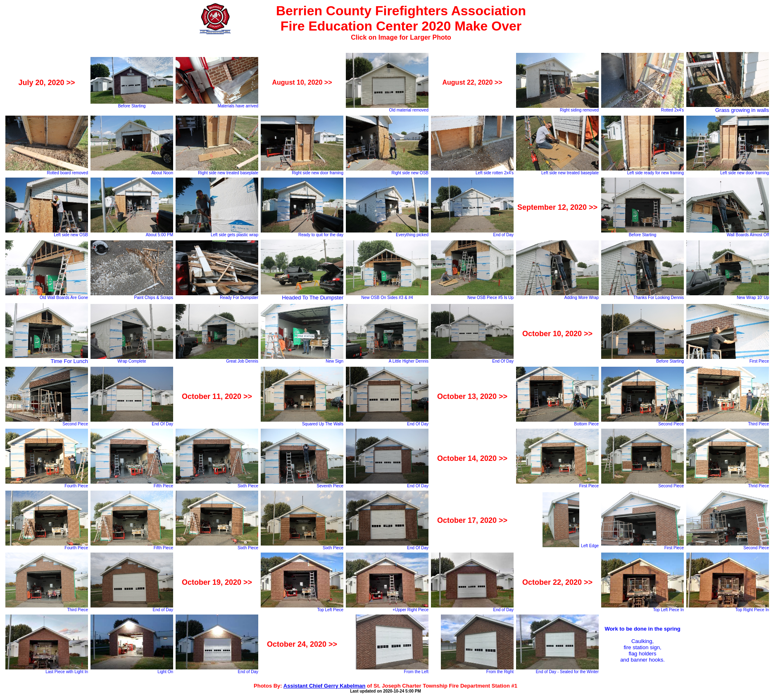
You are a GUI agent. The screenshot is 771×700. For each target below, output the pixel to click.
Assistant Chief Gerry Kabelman (325, 686)
